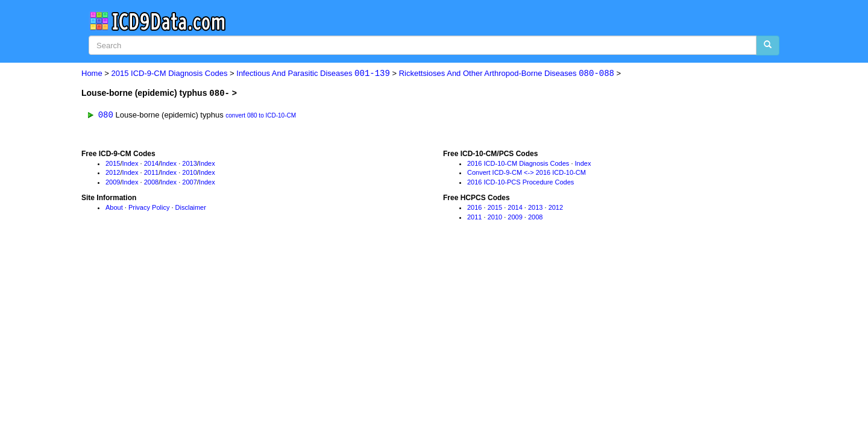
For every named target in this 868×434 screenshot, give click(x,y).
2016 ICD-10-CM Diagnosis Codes (518, 163)
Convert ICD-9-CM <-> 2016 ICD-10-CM (527, 173)
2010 (189, 173)
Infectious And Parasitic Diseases (313, 74)
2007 (189, 182)
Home (92, 74)
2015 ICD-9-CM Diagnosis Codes (170, 74)
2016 (474, 207)
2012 (113, 173)
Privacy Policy (149, 207)
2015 (113, 163)
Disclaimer (191, 207)
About (114, 207)
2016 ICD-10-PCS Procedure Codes (520, 182)
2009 (113, 182)
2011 (151, 173)
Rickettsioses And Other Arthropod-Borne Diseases (507, 74)
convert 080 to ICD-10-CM (261, 115)
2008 (151, 182)
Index (131, 163)
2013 (189, 163)
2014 (151, 163)
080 (106, 114)
